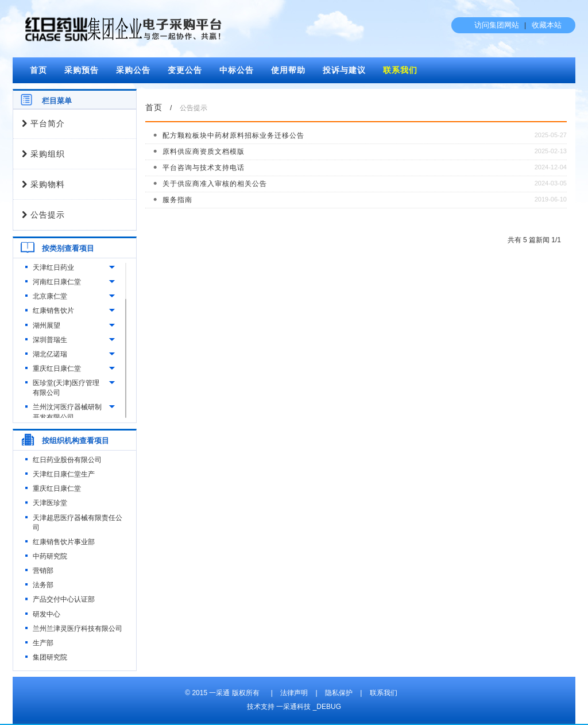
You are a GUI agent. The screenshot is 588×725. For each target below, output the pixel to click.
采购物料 (43, 185)
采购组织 (43, 154)
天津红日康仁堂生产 (64, 474)
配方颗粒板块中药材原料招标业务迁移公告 (233, 135)
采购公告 (133, 70)
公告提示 (43, 215)
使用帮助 (288, 70)
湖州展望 (47, 325)
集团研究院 (50, 657)
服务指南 (177, 200)
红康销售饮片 (53, 311)
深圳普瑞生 (50, 340)
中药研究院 (50, 556)
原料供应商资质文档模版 (204, 152)
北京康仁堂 (50, 296)
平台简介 (43, 124)
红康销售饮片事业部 (64, 542)
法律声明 (294, 693)
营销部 (43, 571)
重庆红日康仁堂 (57, 369)
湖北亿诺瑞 (50, 354)
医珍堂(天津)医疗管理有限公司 (66, 388)
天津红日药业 (53, 267)
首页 (38, 70)
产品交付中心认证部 (64, 599)
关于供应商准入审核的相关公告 (215, 184)
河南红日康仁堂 (57, 282)
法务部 (43, 585)
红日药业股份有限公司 (67, 460)
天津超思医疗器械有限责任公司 (78, 523)
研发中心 (47, 614)
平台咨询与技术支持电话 (204, 168)
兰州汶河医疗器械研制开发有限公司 (67, 412)
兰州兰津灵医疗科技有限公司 (78, 629)
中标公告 (237, 70)
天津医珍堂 (50, 503)
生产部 (43, 643)
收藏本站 (547, 25)
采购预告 (82, 70)
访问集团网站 (497, 25)
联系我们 (400, 70)
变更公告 (185, 70)
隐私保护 (339, 693)
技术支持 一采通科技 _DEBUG (294, 707)
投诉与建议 (344, 70)
